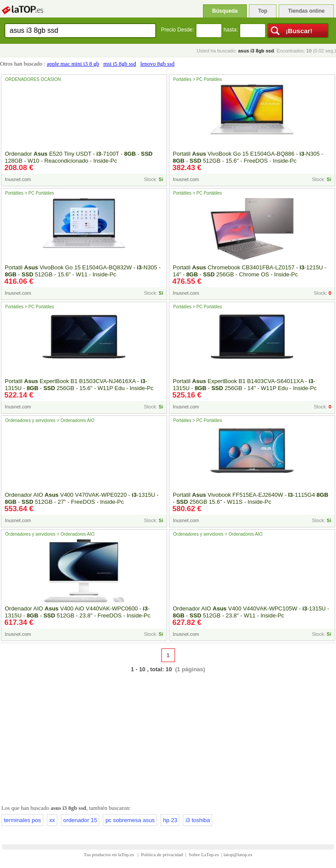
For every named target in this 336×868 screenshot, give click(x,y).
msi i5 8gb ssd (120, 64)
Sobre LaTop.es (204, 854)
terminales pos (23, 820)
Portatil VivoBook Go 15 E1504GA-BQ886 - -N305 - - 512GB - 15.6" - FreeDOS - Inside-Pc (248, 157)
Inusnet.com (18, 179)
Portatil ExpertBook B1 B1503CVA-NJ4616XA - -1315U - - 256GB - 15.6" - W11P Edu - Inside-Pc (79, 385)
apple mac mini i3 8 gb (73, 64)
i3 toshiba (198, 820)
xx (52, 820)
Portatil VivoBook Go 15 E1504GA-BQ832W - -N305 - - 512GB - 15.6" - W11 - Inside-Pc (83, 271)
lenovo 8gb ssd (157, 64)
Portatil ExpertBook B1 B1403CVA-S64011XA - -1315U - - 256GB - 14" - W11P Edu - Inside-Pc (245, 385)
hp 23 (170, 820)
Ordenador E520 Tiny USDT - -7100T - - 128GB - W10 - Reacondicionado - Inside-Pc (79, 157)
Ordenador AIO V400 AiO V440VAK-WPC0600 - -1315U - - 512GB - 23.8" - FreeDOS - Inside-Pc (78, 612)
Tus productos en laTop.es (109, 854)
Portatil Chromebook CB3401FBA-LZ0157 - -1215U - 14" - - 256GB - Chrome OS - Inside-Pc (250, 271)
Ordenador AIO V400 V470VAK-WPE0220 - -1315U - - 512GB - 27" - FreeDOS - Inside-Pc (82, 498)
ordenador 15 (80, 820)
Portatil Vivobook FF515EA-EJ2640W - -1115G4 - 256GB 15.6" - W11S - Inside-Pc (250, 498)
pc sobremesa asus (130, 820)
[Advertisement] (168, 737)
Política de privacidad (162, 854)
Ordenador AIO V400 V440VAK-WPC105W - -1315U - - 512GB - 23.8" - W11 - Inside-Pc (251, 612)
